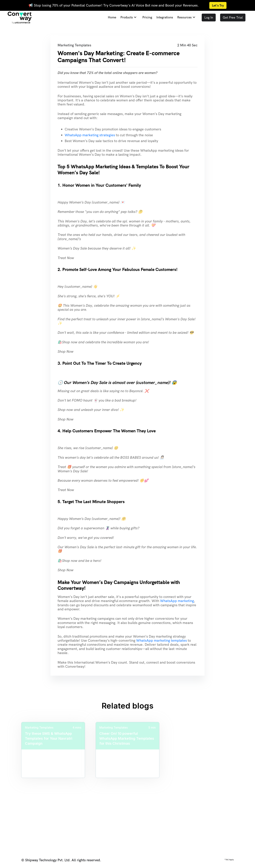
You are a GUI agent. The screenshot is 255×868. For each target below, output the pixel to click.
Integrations (165, 17)
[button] (127, 17)
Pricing (147, 17)
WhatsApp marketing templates (161, 640)
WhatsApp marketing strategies (90, 135)
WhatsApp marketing (177, 601)
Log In (209, 17)
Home (112, 17)
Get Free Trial (233, 17)
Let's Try (218, 5)
